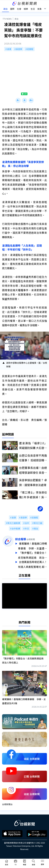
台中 (27, 523)
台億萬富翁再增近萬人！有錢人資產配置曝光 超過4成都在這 (32, 564)
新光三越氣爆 (14, 523)
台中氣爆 (16, 529)
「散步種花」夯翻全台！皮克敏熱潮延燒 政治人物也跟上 (32, 555)
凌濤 (9, 49)
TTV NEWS (7, 19)
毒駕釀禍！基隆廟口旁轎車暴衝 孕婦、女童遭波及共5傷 (32, 546)
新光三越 (38, 523)
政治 (17, 19)
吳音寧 (19, 49)
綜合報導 (21, 539)
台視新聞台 (7, 803)
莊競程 (30, 49)
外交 (27, 529)
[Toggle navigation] (42, 861)
